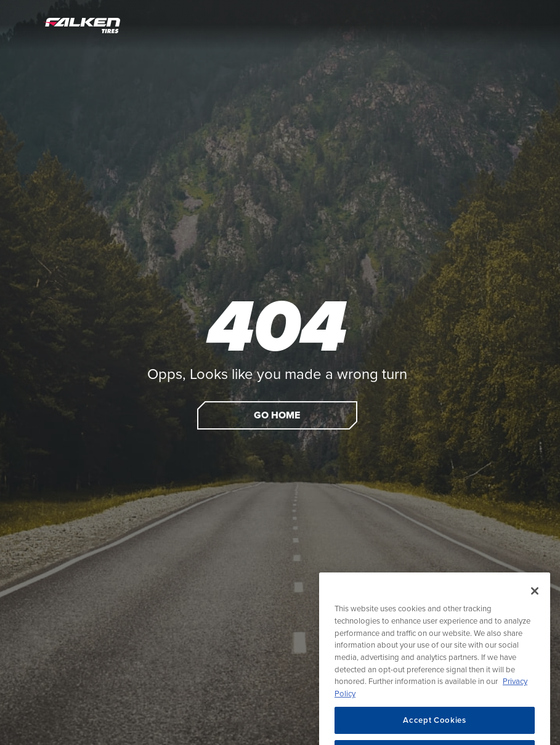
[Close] (535, 599)
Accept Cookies (434, 728)
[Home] (82, 25)
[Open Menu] (23, 25)
